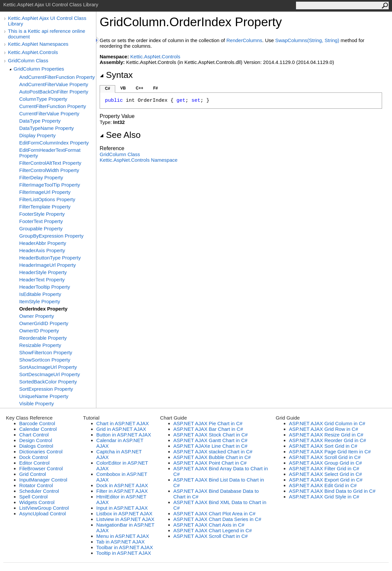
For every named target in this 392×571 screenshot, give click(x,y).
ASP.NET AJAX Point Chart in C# (210, 463)
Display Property (37, 135)
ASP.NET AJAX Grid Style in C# (324, 497)
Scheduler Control (39, 491)
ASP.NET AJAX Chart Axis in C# (209, 525)
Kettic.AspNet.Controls (33, 52)
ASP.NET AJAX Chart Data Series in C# (217, 519)
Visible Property (37, 403)
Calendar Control (38, 429)
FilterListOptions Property (47, 199)
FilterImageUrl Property (45, 192)
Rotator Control (36, 485)
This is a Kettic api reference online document (47, 34)
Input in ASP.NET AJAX (122, 508)
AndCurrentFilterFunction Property (57, 77)
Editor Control (34, 463)
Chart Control (34, 435)
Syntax (116, 75)
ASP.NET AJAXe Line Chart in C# (211, 446)
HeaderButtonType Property (50, 258)
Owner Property (37, 316)
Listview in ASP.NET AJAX (125, 519)
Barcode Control (37, 423)
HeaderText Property (42, 280)
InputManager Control (43, 480)
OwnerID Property (39, 331)
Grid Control (33, 474)
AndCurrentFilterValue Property (54, 84)
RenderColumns (244, 40)
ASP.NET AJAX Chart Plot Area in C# (215, 514)
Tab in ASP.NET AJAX (121, 542)
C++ (140, 88)
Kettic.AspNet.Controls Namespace (139, 160)
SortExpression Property (46, 389)
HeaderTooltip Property (45, 287)
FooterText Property (41, 221)
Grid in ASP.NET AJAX (121, 429)
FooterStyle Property (42, 214)
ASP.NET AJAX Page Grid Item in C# (330, 452)
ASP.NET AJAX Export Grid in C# (326, 480)
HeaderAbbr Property (43, 243)
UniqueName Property (44, 396)
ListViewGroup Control (44, 508)
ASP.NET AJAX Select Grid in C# (325, 474)
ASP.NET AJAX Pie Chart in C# (208, 423)
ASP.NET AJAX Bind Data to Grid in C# (332, 491)
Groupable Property (41, 228)
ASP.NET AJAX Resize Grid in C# (326, 435)
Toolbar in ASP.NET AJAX (125, 547)
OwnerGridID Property (44, 323)
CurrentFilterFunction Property (53, 106)
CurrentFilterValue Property (49, 114)
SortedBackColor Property (48, 382)
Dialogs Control (36, 446)
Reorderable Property (43, 338)
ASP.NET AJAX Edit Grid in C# (323, 485)
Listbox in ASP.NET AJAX (124, 514)
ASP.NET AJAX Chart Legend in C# (213, 530)
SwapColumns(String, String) (307, 40)
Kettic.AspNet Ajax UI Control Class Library (47, 21)
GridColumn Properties (39, 69)
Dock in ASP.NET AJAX (122, 485)
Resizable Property (40, 345)
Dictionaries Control (41, 452)
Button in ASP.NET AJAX (124, 435)
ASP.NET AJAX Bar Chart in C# (208, 429)
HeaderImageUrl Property (48, 265)
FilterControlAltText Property (50, 163)
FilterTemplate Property (45, 207)
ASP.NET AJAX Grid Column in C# (327, 423)
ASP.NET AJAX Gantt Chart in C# (211, 440)
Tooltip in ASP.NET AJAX (124, 553)
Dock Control (34, 457)
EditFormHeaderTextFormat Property (50, 153)
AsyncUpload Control (43, 514)
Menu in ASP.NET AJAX (123, 536)
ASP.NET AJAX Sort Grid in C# (323, 446)
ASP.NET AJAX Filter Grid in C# (324, 468)
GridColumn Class (28, 60)
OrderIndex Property (43, 309)
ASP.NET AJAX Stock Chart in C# (211, 435)
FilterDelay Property (41, 177)
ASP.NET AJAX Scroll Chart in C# (211, 536)
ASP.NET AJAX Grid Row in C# (324, 429)
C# (107, 88)
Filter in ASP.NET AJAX (122, 491)
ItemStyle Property (40, 301)
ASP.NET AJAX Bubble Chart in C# (212, 457)
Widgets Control (37, 502)
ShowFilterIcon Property (46, 352)
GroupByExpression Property (51, 236)
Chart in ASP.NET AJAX (123, 423)
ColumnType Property (43, 99)
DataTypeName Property (47, 128)
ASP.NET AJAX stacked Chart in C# (213, 452)
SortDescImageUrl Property (49, 374)
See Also (120, 135)
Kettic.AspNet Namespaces (38, 44)
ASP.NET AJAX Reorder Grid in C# (328, 440)
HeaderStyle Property (43, 272)
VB (123, 88)
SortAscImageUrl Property (48, 367)
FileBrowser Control (41, 468)
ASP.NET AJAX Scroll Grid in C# (325, 457)
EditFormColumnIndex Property (54, 143)
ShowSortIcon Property (45, 360)
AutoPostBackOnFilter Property (54, 92)
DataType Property (40, 121)
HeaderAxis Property (42, 250)
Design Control (36, 440)
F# (156, 88)
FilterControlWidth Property (49, 170)
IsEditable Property (40, 294)
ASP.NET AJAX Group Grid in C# (325, 463)
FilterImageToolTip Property (50, 185)
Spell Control (33, 497)
